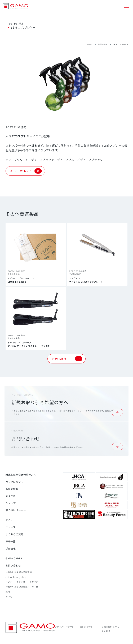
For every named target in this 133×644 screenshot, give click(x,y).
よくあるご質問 (14, 534)
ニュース (11, 527)
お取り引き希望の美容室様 (19, 572)
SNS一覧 (11, 541)
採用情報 (11, 548)
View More (67, 359)
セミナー (11, 520)
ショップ (11, 503)
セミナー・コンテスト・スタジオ (22, 582)
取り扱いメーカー (16, 510)
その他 (9, 596)
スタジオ (11, 496)
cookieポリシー (86, 629)
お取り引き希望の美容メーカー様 (22, 587)
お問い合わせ (13, 565)
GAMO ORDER (14, 558)
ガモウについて (14, 482)
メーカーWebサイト (26, 171)
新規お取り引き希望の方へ (21, 475)
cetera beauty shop (16, 577)
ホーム (90, 44)
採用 (8, 592)
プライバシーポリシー (65, 629)
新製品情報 (103, 44)
